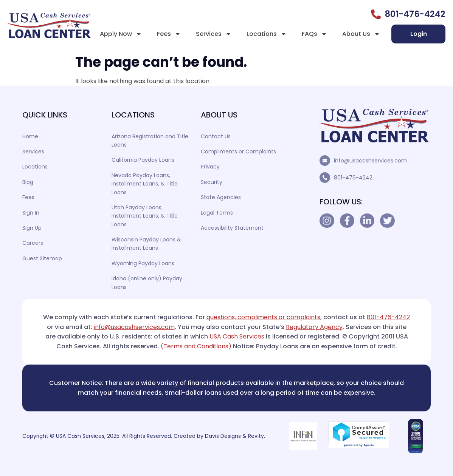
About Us (361, 34)
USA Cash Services (237, 336)
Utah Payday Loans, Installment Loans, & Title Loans (145, 216)
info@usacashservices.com (370, 161)
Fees (169, 34)
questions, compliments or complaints (263, 317)
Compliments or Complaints (238, 151)
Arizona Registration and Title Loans (150, 141)
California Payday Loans (143, 160)
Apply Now (121, 34)
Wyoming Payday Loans (143, 263)
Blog (28, 182)
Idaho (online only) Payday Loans (147, 283)
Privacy (210, 167)
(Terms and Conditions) (196, 346)
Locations (267, 34)
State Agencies (221, 197)
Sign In (31, 213)
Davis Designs (223, 436)
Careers (33, 243)
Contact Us (216, 136)
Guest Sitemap (42, 258)
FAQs (314, 34)
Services (214, 34)
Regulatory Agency (314, 327)
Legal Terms (217, 213)
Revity (256, 436)
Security (212, 182)
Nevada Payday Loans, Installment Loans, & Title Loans (145, 184)
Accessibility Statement (232, 228)
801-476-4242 (353, 178)
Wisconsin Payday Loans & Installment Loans (146, 244)
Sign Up (32, 228)
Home (30, 136)
